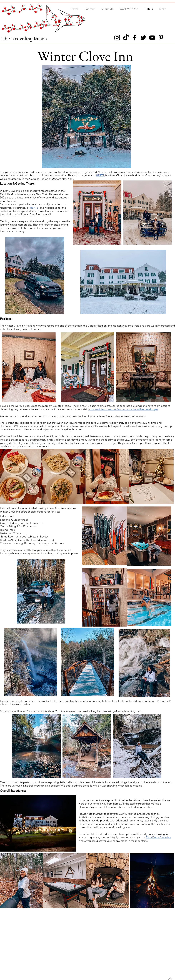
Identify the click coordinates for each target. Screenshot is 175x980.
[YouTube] (152, 38)
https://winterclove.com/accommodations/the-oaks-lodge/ (123, 409)
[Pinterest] (161, 38)
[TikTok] (126, 38)
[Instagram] (117, 38)
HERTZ (101, 175)
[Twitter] (143, 38)
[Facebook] (135, 38)
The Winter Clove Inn (158, 837)
